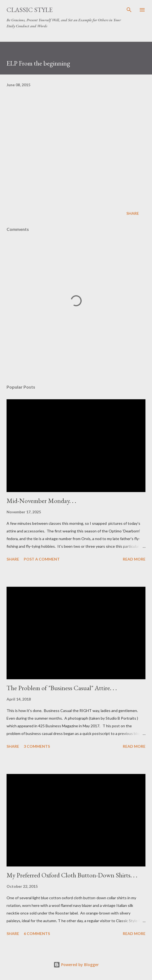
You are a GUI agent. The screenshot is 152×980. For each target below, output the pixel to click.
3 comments (37, 746)
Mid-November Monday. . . (41, 501)
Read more (134, 559)
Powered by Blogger (76, 965)
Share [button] (133, 213)
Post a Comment (42, 559)
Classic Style (30, 10)
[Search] (129, 10)
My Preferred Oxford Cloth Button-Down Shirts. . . (72, 875)
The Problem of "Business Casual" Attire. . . (62, 688)
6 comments (37, 933)
